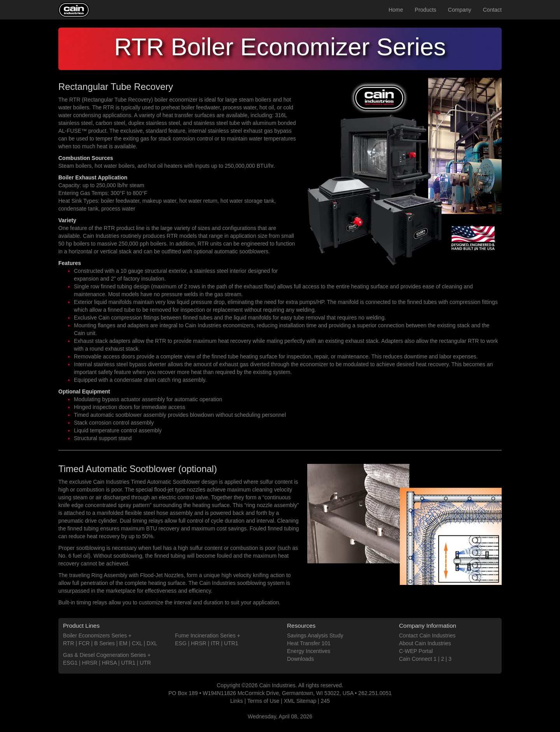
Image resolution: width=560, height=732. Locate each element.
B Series (104, 643)
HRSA (109, 663)
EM (123, 643)
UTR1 (128, 663)
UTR (145, 663)
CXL (137, 643)
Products (426, 10)
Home (396, 10)
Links (237, 701)
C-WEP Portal (416, 651)
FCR (84, 643)
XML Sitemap (300, 701)
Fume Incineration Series (205, 635)
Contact (492, 10)
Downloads (300, 659)
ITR (215, 643)
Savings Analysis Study (315, 635)
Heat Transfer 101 (309, 643)
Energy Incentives (309, 651)
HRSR (90, 663)
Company (460, 10)
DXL (152, 643)
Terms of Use (263, 701)
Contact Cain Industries (427, 635)
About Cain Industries (425, 643)
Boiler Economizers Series (95, 635)
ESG (181, 643)
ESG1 (70, 663)
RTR (69, 643)
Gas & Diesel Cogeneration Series (104, 655)
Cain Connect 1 (418, 659)
